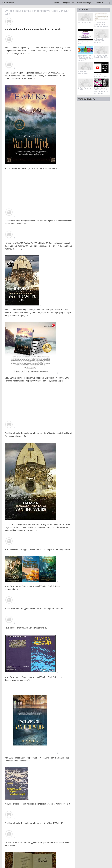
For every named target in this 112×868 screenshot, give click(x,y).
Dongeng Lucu (68, 3)
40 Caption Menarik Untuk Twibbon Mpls (101, 56)
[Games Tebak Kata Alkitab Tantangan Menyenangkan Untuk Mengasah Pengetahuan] (85, 50)
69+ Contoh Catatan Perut (85, 24)
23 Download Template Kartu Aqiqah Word (99, 41)
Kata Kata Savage (84, 3)
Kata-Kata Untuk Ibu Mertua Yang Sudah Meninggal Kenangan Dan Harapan (101, 91)
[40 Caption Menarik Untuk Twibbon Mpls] (101, 50)
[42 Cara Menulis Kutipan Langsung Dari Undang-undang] (101, 17)
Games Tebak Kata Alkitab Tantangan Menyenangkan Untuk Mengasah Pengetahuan (85, 59)
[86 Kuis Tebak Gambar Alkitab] (85, 66)
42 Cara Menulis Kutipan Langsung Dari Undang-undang (101, 24)
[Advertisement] (38, 187)
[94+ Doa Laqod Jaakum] (85, 35)
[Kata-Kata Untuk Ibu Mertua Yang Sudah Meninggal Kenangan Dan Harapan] (101, 83)
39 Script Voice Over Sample (85, 89)
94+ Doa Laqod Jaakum (83, 43)
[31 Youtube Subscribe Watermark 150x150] (101, 68)
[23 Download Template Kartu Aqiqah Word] (101, 34)
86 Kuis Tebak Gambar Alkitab (83, 73)
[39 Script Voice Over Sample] (85, 83)
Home (57, 3)
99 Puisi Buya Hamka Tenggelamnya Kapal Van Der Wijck (37, 12)
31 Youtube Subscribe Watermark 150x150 (101, 76)
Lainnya (99, 3)
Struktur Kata (8, 3)
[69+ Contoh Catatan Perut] (85, 17)
